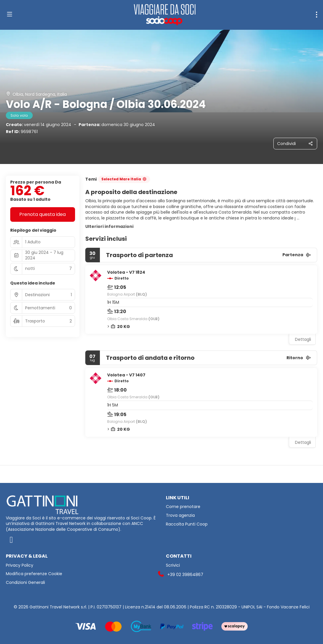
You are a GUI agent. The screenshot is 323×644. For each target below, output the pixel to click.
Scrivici (173, 565)
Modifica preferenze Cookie (34, 574)
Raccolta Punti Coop (187, 524)
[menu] (317, 15)
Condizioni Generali (25, 583)
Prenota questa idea (42, 214)
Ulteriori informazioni (109, 226)
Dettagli (303, 339)
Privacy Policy (20, 565)
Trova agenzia (180, 515)
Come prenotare (183, 507)
